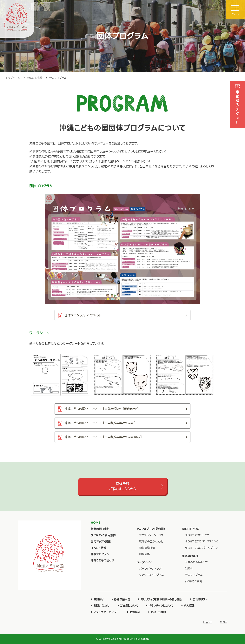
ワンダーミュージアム (151, 575)
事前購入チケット (238, 107)
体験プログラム (100, 554)
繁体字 (224, 622)
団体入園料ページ (113, 161)
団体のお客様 (35, 78)
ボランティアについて (160, 606)
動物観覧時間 (147, 548)
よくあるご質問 (193, 581)
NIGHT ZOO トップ (197, 535)
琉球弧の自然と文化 (151, 541)
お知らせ (97, 599)
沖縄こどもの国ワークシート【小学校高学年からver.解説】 (126, 437)
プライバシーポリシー (105, 612)
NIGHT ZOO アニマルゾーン (202, 541)
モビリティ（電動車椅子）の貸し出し (160, 599)
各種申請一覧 (121, 599)
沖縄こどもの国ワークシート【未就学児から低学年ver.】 (126, 409)
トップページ (13, 78)
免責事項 (134, 612)
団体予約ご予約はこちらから (122, 486)
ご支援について (128, 606)
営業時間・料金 (100, 529)
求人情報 (188, 606)
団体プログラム (194, 575)
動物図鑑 (144, 554)
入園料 (189, 569)
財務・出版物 (157, 612)
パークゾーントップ (150, 569)
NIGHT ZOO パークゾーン (201, 548)
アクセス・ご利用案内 (103, 535)
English (208, 622)
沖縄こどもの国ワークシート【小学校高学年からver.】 (126, 423)
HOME (96, 523)
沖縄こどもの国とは (103, 560)
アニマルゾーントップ (151, 535)
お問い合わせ (100, 606)
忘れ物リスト (199, 599)
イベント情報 (99, 548)
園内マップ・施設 (101, 541)
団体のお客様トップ (196, 562)
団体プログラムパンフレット (126, 315)
